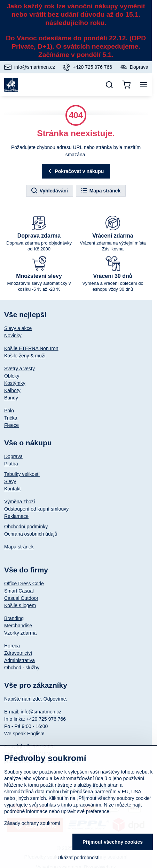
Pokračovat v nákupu (75, 171)
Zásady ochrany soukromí (32, 823)
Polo (9, 411)
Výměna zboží (20, 502)
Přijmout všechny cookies (113, 842)
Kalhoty (12, 390)
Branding (14, 618)
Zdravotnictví (18, 653)
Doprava (13, 456)
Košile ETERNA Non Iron (31, 348)
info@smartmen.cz (41, 712)
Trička (11, 418)
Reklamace (16, 516)
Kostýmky (15, 383)
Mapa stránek (100, 191)
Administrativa (19, 660)
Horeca (12, 646)
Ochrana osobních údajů (31, 534)
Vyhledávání (49, 191)
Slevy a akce (18, 328)
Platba (11, 464)
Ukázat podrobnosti (78, 858)
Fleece (11, 425)
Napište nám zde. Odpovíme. (36, 699)
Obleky (12, 376)
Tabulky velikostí (22, 474)
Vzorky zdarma (20, 633)
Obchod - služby (22, 668)
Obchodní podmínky (26, 527)
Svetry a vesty (19, 369)
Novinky (13, 336)
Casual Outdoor (21, 598)
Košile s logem (20, 605)
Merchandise (18, 626)
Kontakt (12, 489)
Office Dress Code (24, 584)
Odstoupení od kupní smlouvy (36, 509)
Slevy (10, 481)
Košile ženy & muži (25, 356)
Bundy (11, 398)
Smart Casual (19, 591)
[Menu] (143, 85)
